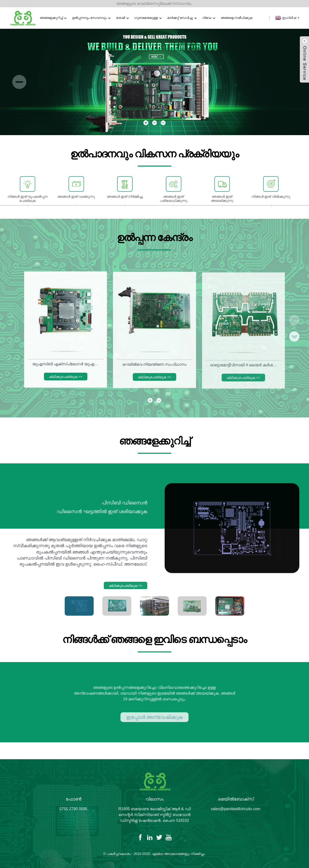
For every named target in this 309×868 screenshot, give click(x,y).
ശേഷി (122, 18)
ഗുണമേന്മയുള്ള (148, 18)
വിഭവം (209, 18)
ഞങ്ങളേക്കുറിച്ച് (53, 18)
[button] (19, 82)
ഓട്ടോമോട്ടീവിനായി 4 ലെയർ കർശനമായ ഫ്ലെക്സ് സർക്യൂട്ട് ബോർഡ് (244, 370)
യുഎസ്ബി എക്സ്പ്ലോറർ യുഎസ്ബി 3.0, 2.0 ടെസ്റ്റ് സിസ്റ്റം (67, 368)
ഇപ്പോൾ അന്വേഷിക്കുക (155, 723)
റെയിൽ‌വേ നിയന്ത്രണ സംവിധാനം (155, 369)
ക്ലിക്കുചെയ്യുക (66, 380)
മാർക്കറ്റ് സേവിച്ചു (182, 18)
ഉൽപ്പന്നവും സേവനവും (91, 18)
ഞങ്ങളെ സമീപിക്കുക (237, 18)
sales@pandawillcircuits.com (236, 813)
